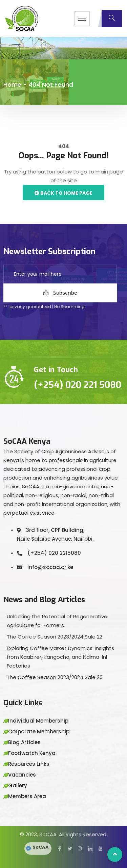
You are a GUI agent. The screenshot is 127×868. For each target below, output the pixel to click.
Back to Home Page (63, 193)
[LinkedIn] (88, 836)
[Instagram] (78, 836)
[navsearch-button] (112, 19)
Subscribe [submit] (60, 293)
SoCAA (41, 835)
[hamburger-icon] (82, 19)
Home (12, 85)
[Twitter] (67, 836)
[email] (60, 274)
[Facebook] (57, 836)
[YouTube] (98, 836)
